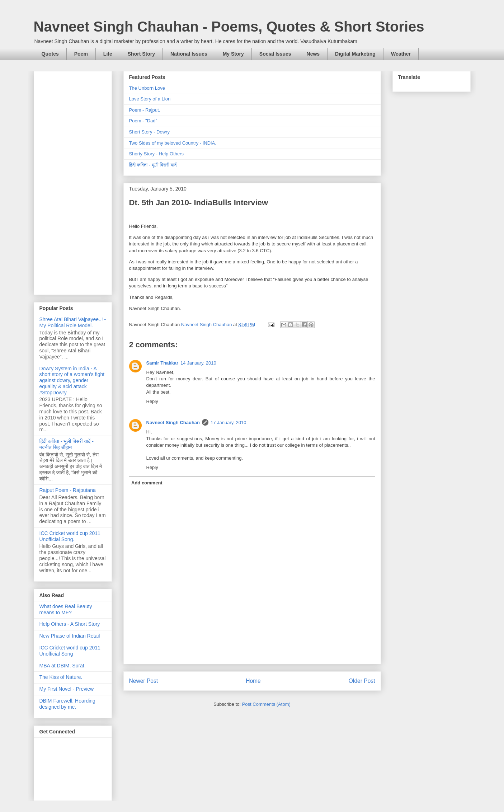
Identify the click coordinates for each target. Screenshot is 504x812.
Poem (81, 54)
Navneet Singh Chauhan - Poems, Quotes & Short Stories (229, 27)
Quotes (50, 54)
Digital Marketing (355, 54)
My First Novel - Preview (67, 689)
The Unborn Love (147, 88)
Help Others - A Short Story (70, 624)
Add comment (147, 483)
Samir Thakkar (162, 363)
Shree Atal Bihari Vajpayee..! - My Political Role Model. (73, 322)
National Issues (189, 54)
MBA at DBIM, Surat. (63, 666)
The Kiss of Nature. (61, 677)
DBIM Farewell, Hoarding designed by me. (67, 704)
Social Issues (275, 54)
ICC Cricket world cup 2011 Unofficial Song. (70, 536)
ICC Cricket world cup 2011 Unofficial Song (70, 651)
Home (253, 681)
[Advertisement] (73, 182)
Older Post (362, 681)
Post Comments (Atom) (266, 704)
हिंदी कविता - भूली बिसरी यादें (153, 165)
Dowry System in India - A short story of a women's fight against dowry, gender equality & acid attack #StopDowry (72, 381)
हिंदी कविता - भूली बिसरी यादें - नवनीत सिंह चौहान (67, 444)
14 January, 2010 (198, 363)
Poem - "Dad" (143, 121)
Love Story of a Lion (150, 99)
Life (108, 54)
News (313, 54)
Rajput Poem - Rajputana (68, 490)
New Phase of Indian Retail (70, 636)
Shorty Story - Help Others (156, 154)
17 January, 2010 (229, 423)
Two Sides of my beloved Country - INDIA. (173, 143)
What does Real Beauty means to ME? (66, 609)
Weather (401, 54)
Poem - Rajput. (145, 110)
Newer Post (144, 681)
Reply (152, 401)
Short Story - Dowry (149, 132)
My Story (233, 54)
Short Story (141, 54)
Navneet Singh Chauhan (173, 423)
